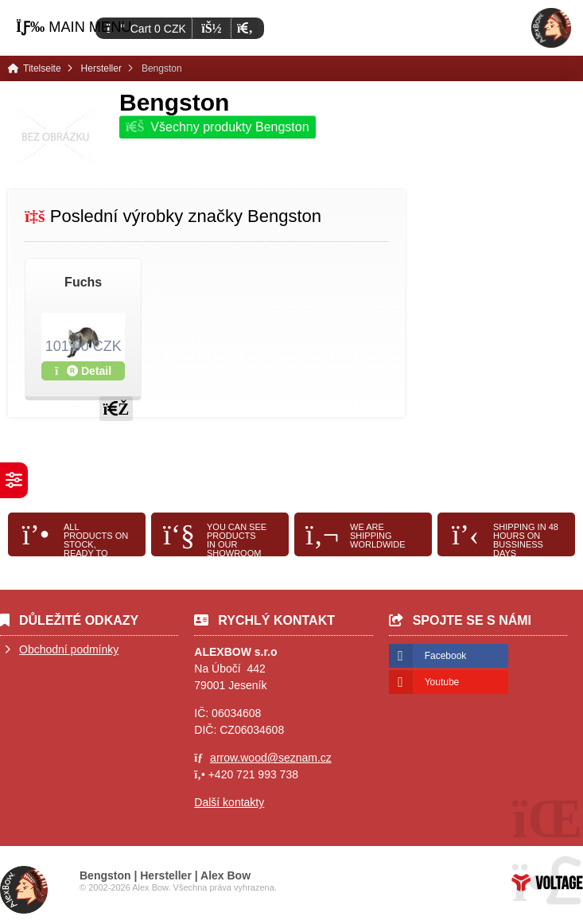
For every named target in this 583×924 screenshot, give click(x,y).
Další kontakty (229, 802)
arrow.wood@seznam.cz (271, 758)
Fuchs (83, 282)
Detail (83, 371)
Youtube (442, 682)
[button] (245, 28)
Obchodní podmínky (69, 649)
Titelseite (551, 28)
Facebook (446, 656)
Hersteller (101, 68)
